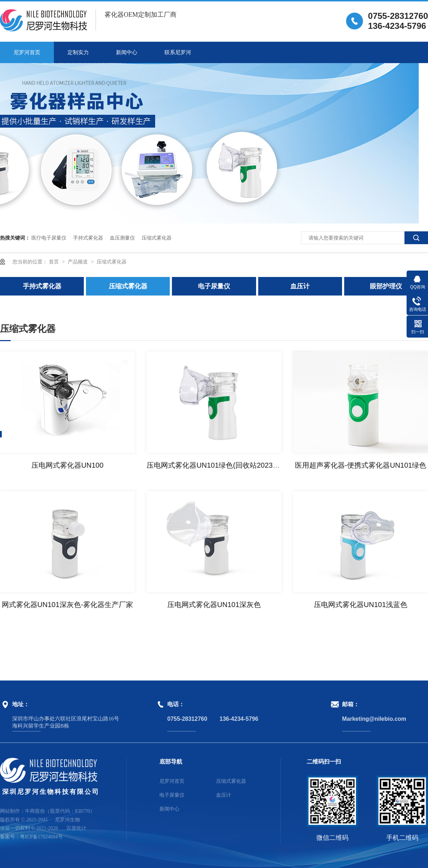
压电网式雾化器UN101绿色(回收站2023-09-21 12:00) (231, 465)
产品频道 (78, 262)
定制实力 (78, 52)
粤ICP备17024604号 (41, 837)
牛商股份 (35, 811)
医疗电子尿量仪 (49, 238)
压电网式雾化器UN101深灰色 (214, 605)
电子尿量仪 (214, 286)
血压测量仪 (122, 238)
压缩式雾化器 (157, 238)
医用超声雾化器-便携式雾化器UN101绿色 (361, 465)
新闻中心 (127, 52)
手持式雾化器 (88, 238)
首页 (55, 262)
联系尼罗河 (178, 52)
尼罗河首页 (27, 52)
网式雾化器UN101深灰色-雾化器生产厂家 (68, 605)
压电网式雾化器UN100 (67, 465)
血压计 (300, 286)
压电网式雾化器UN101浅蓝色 (361, 605)
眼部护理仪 (386, 286)
